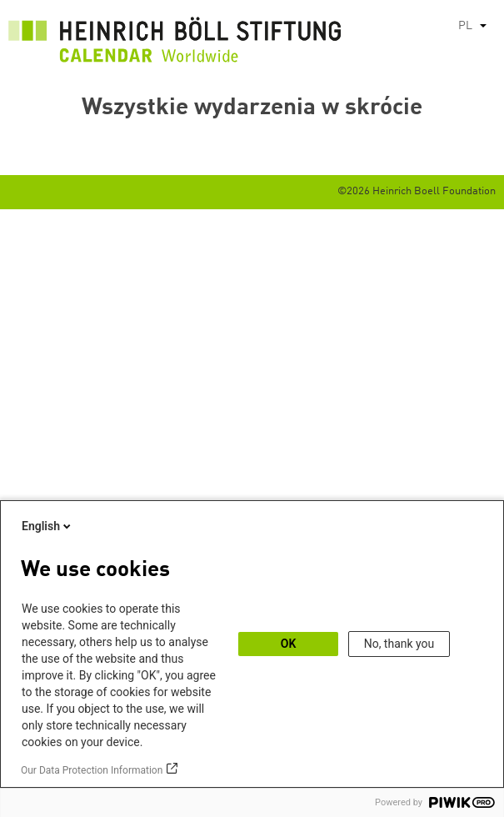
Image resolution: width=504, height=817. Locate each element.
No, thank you (399, 644)
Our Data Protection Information (92, 770)
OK (289, 644)
